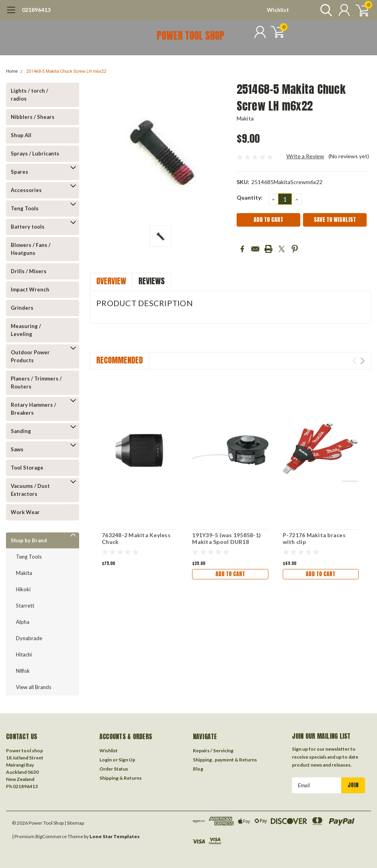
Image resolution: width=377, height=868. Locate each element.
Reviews (152, 281)
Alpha (23, 622)
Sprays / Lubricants (35, 153)
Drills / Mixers (29, 271)
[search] (324, 10)
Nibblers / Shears (33, 117)
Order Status (114, 769)
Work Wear (25, 512)
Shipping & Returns (120, 778)
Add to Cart (230, 574)
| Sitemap (74, 823)
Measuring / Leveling (26, 330)
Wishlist (278, 10)
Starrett (25, 606)
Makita (24, 573)
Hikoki (23, 589)
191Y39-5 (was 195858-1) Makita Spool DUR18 (226, 539)
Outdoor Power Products (30, 356)
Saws (17, 449)
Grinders (22, 308)
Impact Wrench (30, 289)
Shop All (21, 135)
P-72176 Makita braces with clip (314, 539)
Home (12, 71)
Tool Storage (27, 468)
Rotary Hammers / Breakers (33, 409)
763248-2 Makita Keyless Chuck (136, 539)
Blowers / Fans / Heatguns (31, 249)
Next (362, 361)
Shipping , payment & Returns (225, 760)
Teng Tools (25, 208)
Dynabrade (29, 638)
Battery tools (28, 227)
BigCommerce (51, 836)
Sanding (21, 431)
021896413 (36, 10)
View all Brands (34, 687)
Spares (19, 172)
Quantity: (250, 197)
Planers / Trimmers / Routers (36, 383)
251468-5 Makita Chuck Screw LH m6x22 (66, 71)
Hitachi (24, 654)
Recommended (120, 360)
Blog (198, 769)
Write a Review (305, 156)
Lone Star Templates (115, 836)
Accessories (26, 190)
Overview (111, 281)
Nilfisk (23, 671)
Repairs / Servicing (213, 751)
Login (106, 760)
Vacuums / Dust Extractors (30, 490)
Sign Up (127, 760)
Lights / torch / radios (29, 95)
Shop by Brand (29, 540)
